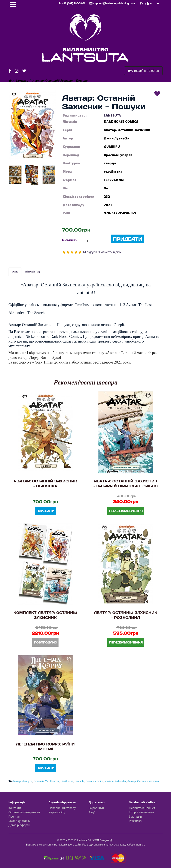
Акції (92, 812)
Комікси (22, 81)
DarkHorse (67, 781)
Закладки (135, 817)
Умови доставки (20, 821)
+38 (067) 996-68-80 (72, 3)
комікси (109, 781)
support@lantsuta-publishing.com (112, 3)
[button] (32, 125)
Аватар (17, 781)
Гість (146, 3)
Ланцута (27, 781)
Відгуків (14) (33, 272)
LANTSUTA (112, 115)
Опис (15, 272)
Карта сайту (57, 812)
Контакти (15, 808)
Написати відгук (110, 252)
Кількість (70, 240)
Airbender (120, 781)
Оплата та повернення (24, 812)
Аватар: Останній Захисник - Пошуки (60, 81)
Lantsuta (79, 781)
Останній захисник (148, 781)
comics (99, 781)
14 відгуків (90, 252)
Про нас (14, 817)
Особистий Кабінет (142, 808)
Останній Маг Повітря (47, 781)
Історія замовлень (141, 812)
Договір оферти (19, 825)
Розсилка (135, 821)
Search (90, 781)
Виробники (96, 808)
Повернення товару (62, 808)
